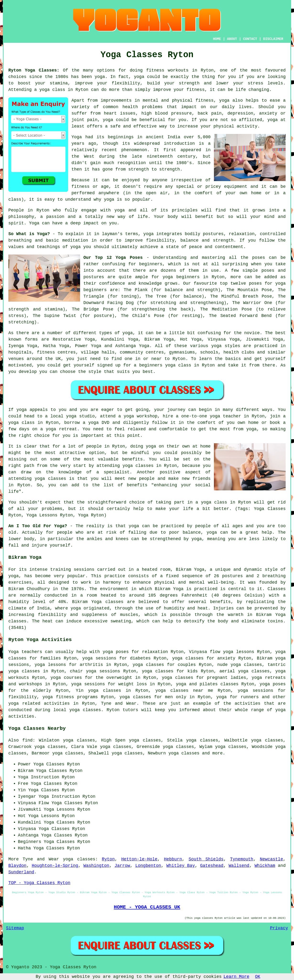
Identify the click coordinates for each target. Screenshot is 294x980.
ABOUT (232, 39)
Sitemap (15, 928)
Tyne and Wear (119, 703)
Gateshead (212, 866)
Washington (96, 866)
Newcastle (271, 859)
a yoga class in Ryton (223, 502)
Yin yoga (87, 691)
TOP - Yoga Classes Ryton (39, 883)
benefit (204, 217)
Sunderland (21, 872)
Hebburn (173, 859)
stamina (59, 83)
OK (258, 977)
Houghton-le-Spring (55, 866)
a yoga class (50, 90)
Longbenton (148, 866)
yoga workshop (140, 416)
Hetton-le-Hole (139, 859)
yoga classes (79, 859)
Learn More (236, 977)
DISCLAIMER (273, 39)
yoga (100, 77)
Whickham (265, 866)
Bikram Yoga (159, 339)
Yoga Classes (49, 764)
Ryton (108, 859)
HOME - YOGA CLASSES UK (147, 907)
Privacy (279, 928)
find (27, 740)
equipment (236, 187)
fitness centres (56, 352)
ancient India (163, 137)
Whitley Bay (181, 866)
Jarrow (122, 866)
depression (240, 113)
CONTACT (250, 39)
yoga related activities (39, 703)
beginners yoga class (165, 365)
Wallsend (239, 866)
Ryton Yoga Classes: (34, 70)
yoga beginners (181, 277)
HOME (217, 39)
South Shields (206, 859)
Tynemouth (242, 859)
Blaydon (17, 866)
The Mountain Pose (249, 290)
